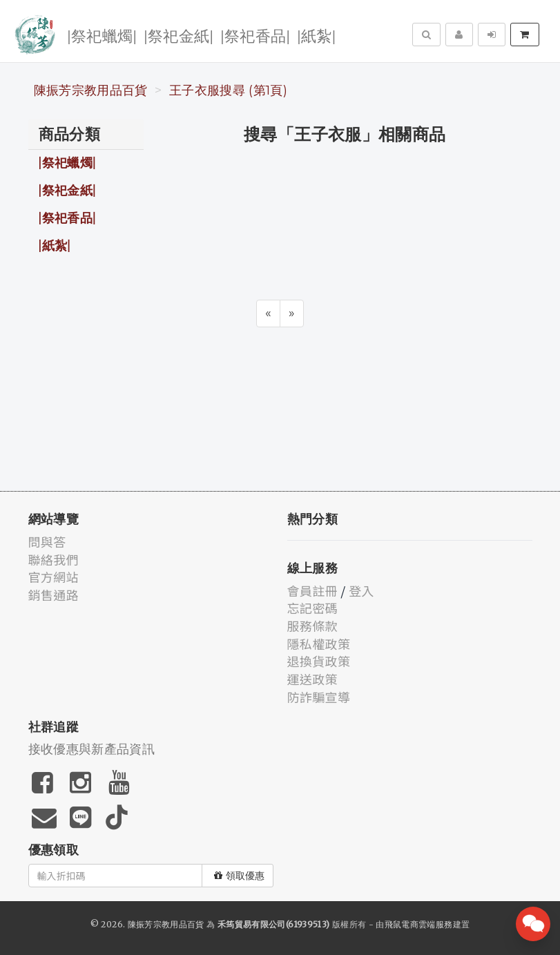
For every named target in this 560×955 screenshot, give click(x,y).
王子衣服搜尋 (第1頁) (228, 90)
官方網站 (54, 577)
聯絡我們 (54, 559)
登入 (361, 590)
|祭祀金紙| (178, 35)
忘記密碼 (312, 608)
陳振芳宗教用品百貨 (91, 90)
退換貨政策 (319, 661)
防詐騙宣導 (319, 697)
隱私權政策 (319, 644)
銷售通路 (54, 595)
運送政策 (312, 679)
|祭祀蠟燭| (102, 35)
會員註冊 (312, 590)
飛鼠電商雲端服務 (419, 924)
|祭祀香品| (255, 35)
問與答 (47, 541)
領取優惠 (239, 876)
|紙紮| (316, 35)
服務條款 (312, 626)
